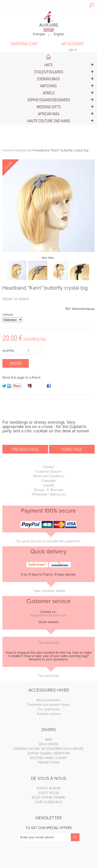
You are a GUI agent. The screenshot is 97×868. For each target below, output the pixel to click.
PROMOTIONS (49, 763)
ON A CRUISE (48, 744)
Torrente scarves (49, 714)
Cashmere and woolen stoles (48, 705)
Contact (49, 467)
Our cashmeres (48, 709)
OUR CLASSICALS (48, 802)
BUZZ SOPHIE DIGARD (49, 798)
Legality (49, 485)
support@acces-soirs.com (48, 615)
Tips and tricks (49, 643)
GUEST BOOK (49, 793)
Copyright (49, 481)
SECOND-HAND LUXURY (48, 758)
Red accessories (48, 700)
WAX (49, 740)
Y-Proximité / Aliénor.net (49, 495)
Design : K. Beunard (49, 490)
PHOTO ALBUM (48, 788)
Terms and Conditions (49, 476)
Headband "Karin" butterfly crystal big (45, 288)
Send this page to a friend (21, 378)
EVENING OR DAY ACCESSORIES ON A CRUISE (49, 749)
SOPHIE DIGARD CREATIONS (49, 753)
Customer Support (48, 472)
